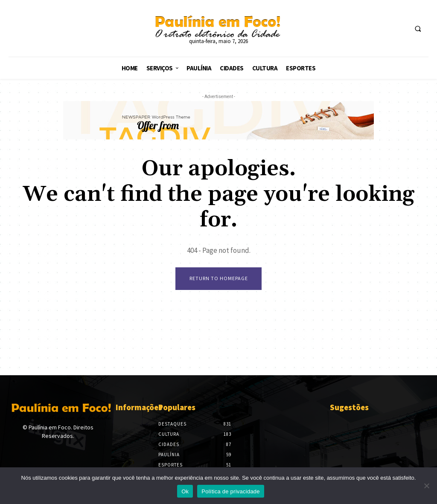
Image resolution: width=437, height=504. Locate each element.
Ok (185, 491)
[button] (418, 29)
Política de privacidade (231, 491)
